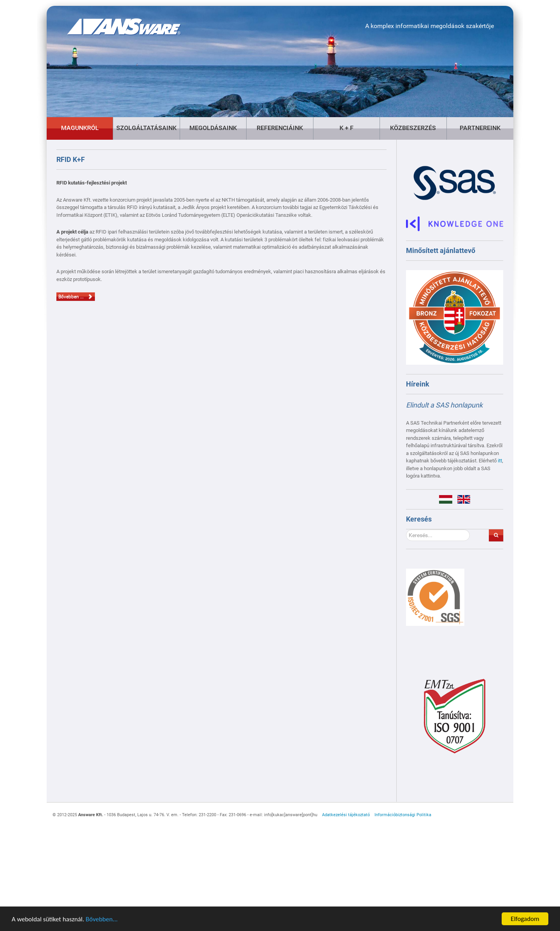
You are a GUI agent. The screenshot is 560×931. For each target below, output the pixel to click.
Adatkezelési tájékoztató (346, 815)
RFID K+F (71, 159)
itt (500, 461)
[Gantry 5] (115, 21)
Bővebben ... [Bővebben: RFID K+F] (76, 297)
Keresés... (406, 530)
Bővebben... (101, 920)
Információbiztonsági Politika (403, 815)
